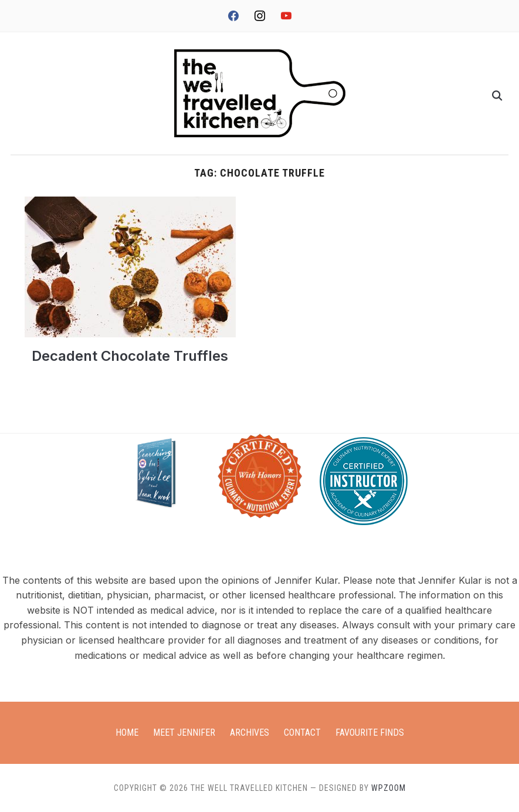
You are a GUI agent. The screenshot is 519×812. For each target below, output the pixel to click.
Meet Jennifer (184, 733)
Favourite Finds (370, 733)
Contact (302, 733)
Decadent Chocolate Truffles (130, 356)
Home (127, 733)
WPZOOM (389, 788)
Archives (250, 733)
